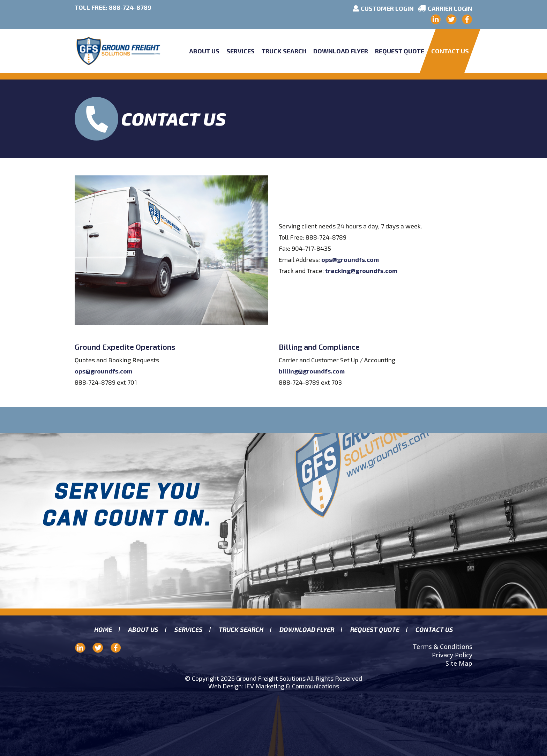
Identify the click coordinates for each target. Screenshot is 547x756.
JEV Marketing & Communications (292, 686)
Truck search (241, 630)
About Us (204, 51)
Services (241, 51)
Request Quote (400, 51)
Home (103, 630)
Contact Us (450, 51)
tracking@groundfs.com (361, 271)
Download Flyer (341, 51)
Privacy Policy (452, 655)
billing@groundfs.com (312, 371)
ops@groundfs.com (350, 259)
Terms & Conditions (443, 647)
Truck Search (284, 51)
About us (143, 630)
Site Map (459, 663)
